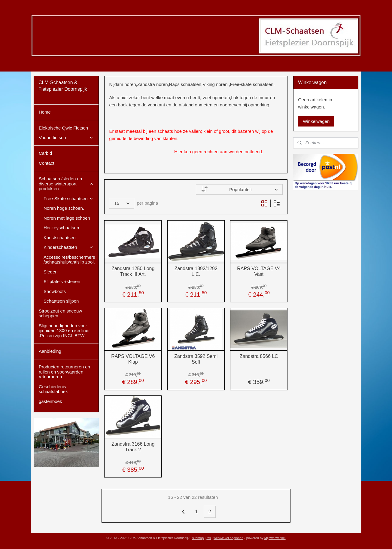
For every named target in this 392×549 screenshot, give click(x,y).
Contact (47, 163)
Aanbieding (50, 351)
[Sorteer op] (239, 189)
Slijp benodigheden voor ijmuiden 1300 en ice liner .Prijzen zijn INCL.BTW (64, 331)
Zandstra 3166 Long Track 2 (133, 447)
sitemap (198, 538)
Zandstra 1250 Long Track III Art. (133, 271)
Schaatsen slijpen (61, 301)
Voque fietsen (66, 137)
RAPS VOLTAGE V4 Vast (259, 271)
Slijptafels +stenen (62, 281)
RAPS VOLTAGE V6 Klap (133, 359)
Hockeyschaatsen (61, 228)
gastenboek (50, 401)
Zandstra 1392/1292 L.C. (196, 271)
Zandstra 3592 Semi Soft (196, 359)
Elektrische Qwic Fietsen (63, 128)
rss (209, 538)
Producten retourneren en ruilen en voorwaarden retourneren (64, 372)
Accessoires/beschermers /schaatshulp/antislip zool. (69, 260)
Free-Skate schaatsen (69, 198)
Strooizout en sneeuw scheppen (60, 313)
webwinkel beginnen (228, 538)
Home (45, 112)
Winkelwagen (316, 121)
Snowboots (55, 291)
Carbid (45, 153)
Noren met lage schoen (67, 218)
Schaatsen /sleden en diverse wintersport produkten (66, 184)
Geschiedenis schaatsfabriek (53, 389)
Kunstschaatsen (60, 238)
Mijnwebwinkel (275, 538)
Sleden (51, 272)
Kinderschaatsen (69, 247)
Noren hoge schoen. (64, 208)
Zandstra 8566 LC (259, 356)
